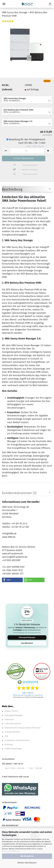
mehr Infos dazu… (36, 146)
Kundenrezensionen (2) (19, 493)
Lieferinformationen (13, 724)
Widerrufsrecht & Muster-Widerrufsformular (23, 728)
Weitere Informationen (27, 863)
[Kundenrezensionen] (8, 23)
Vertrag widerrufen (12, 732)
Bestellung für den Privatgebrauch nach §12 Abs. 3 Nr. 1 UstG (26, 141)
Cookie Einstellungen (13, 749)
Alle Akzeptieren (27, 856)
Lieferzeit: (7, 90)
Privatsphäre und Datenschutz (17, 740)
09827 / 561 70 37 (15, 764)
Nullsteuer (9, 745)
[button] (6, 151)
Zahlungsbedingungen (27, 637)
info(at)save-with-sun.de (18, 777)
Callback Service (11, 711)
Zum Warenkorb (27, 643)
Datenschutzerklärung (11, 851)
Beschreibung (12, 189)
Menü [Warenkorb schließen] (4, 4)
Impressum (9, 720)
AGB (6, 736)
